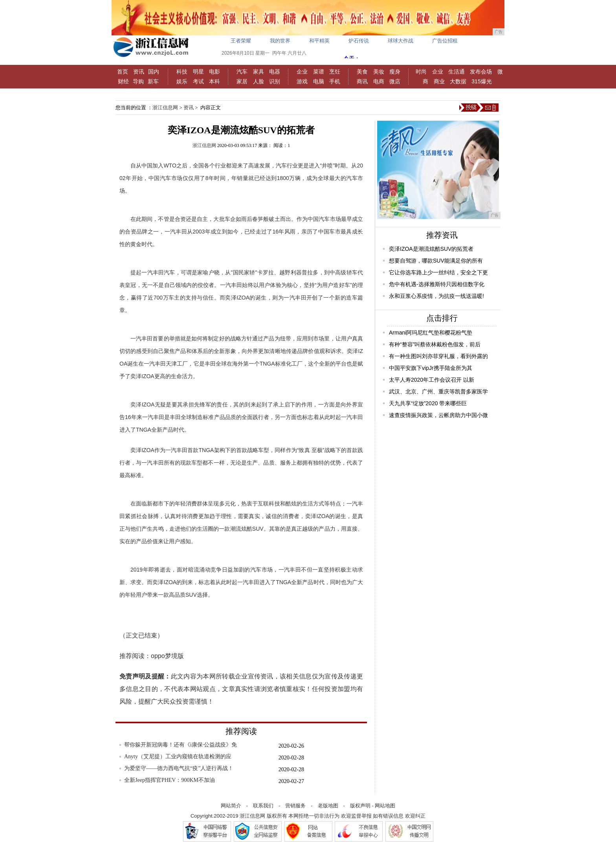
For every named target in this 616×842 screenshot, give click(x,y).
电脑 (319, 81)
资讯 (139, 72)
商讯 (362, 81)
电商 (379, 81)
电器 (275, 72)
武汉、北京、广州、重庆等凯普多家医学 (438, 392)
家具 (258, 72)
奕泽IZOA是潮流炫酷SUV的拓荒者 (431, 249)
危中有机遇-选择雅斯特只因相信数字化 (437, 284)
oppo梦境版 (167, 656)
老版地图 (328, 806)
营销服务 (295, 806)
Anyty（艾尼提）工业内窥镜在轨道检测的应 (178, 757)
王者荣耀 (241, 41)
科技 (182, 72)
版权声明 (360, 806)
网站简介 (231, 806)
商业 (439, 81)
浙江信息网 (165, 108)
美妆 (379, 72)
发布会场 (481, 72)
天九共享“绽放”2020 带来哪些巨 (428, 403)
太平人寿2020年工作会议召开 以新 (432, 380)
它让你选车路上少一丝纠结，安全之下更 (438, 272)
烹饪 (335, 72)
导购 (138, 81)
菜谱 (319, 72)
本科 (214, 81)
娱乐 (182, 81)
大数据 (458, 81)
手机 (335, 81)
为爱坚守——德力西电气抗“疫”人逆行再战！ (179, 768)
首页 (123, 72)
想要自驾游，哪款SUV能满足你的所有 (436, 261)
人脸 (258, 81)
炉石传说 (359, 41)
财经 (123, 81)
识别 (275, 81)
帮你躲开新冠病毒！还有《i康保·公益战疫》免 (181, 745)
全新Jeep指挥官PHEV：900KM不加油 (170, 780)
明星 (198, 72)
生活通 (456, 72)
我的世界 (280, 41)
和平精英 (319, 41)
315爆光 (481, 81)
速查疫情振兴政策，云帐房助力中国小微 (438, 415)
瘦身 (395, 72)
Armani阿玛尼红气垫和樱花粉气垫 (431, 333)
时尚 (421, 72)
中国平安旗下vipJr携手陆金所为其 (431, 368)
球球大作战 (401, 41)
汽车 (242, 72)
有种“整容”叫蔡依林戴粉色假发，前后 (435, 344)
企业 (302, 72)
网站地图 (385, 806)
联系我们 (263, 806)
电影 (214, 72)
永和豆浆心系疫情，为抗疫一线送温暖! (436, 296)
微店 (395, 81)
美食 (362, 72)
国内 (154, 72)
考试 (198, 81)
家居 (242, 81)
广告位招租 (445, 41)
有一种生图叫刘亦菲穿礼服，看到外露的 (438, 356)
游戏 (302, 81)
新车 (153, 81)
